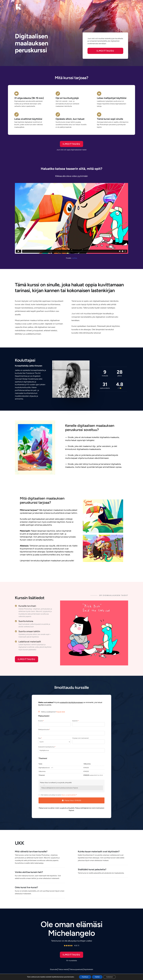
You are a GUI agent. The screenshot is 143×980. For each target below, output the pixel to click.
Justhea (74, 258)
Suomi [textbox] (42, 742)
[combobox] (55, 742)
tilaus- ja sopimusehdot (69, 795)
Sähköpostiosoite (44, 729)
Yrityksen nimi (80, 738)
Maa (40, 738)
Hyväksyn (85, 977)
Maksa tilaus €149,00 (73, 800)
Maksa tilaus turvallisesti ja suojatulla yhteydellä (56, 783)
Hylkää (97, 977)
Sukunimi (75, 721)
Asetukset (109, 977)
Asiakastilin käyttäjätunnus (47, 747)
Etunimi (41, 721)
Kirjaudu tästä (61, 712)
